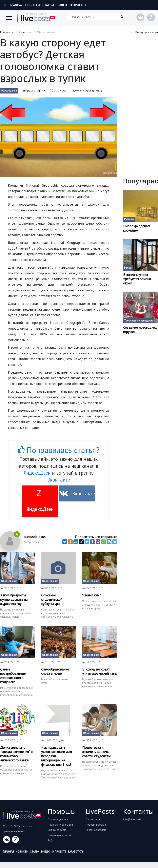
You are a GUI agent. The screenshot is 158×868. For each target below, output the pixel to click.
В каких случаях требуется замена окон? (137, 279)
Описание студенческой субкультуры (52, 599)
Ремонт (128, 268)
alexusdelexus (92, 91)
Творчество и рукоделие (139, 321)
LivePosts (7, 32)
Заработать (76, 852)
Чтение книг (91, 595)
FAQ (50, 840)
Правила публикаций (60, 825)
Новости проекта (96, 825)
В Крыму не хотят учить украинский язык (99, 671)
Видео (62, 5)
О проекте (78, 5)
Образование (9, 91)
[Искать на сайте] (97, 17)
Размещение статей (60, 835)
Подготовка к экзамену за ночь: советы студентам (96, 752)
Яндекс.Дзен (37, 473)
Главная (13, 5)
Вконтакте (59, 480)
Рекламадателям (96, 830)
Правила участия (58, 819)
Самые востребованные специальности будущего (13, 676)
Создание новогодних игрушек (140, 330)
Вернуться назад (145, 32)
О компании (93, 819)
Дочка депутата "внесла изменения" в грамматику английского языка (16, 754)
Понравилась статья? (59, 450)
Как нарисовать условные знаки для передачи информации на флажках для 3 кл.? (57, 756)
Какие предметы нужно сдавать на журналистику (14, 599)
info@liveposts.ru (134, 819)
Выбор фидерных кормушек (137, 228)
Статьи (48, 5)
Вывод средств (57, 830)
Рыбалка (129, 219)
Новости (32, 5)
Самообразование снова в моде (55, 671)
